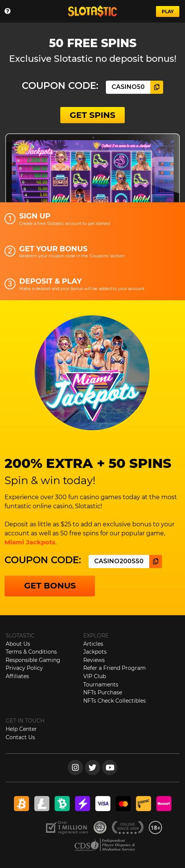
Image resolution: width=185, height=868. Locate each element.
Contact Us (20, 737)
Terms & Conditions (31, 652)
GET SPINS (92, 115)
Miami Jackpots (30, 542)
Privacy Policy (24, 668)
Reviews (94, 660)
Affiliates (17, 676)
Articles (93, 644)
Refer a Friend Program (115, 668)
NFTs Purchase (103, 692)
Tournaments (101, 685)
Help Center (21, 729)
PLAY (168, 11)
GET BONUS (50, 586)
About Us (18, 644)
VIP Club (95, 676)
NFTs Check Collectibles (115, 701)
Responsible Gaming (33, 660)
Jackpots (95, 652)
